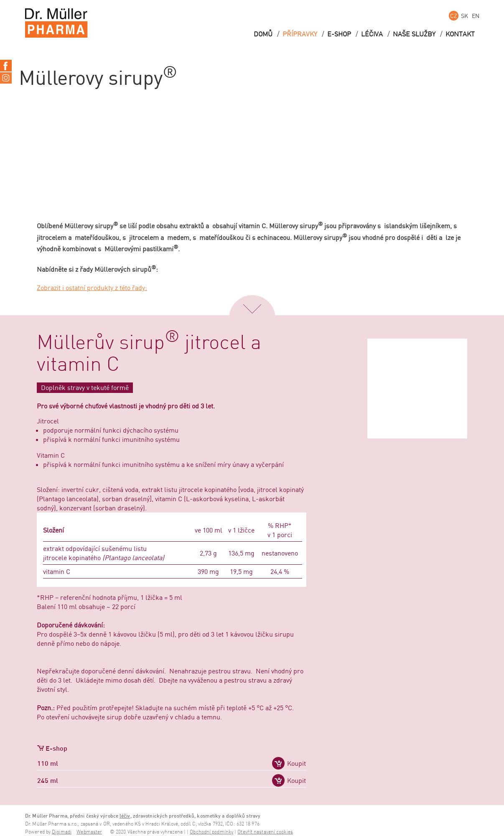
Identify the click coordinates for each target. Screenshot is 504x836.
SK (465, 16)
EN (476, 16)
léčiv (125, 816)
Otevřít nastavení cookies (265, 832)
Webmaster (89, 832)
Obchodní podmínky (211, 832)
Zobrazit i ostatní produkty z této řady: (92, 288)
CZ (454, 16)
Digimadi (62, 832)
